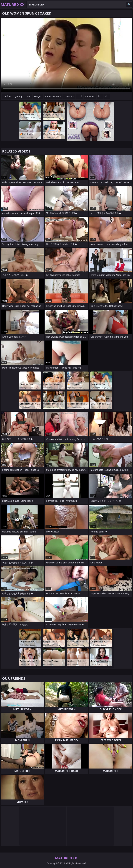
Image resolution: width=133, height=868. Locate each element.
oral (80, 96)
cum (28, 96)
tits (100, 96)
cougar (38, 96)
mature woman (53, 96)
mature (8, 96)
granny (19, 96)
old (107, 96)
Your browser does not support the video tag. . (66, 55)
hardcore (69, 96)
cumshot (90, 96)
